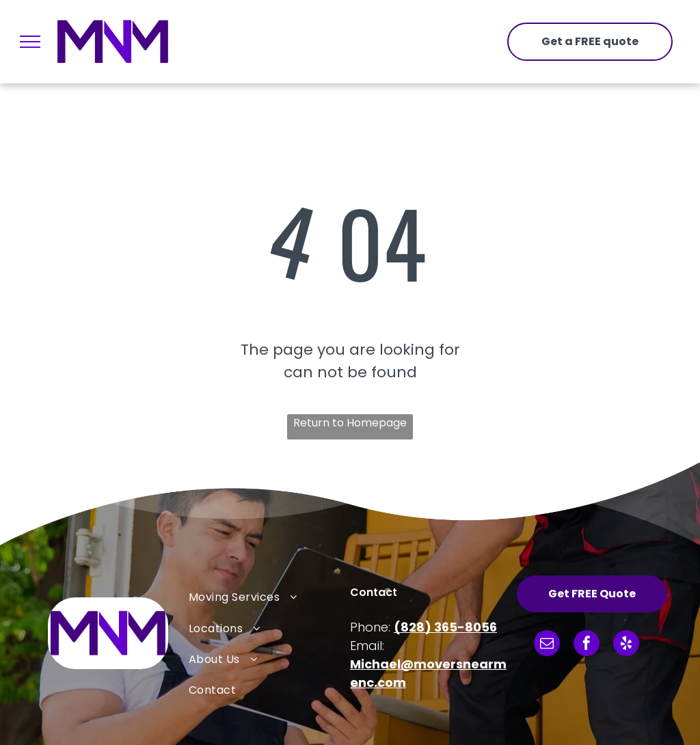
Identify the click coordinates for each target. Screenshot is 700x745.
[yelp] (626, 645)
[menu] (30, 42)
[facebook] (587, 645)
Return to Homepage (350, 423)
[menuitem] (269, 597)
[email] (547, 645)
